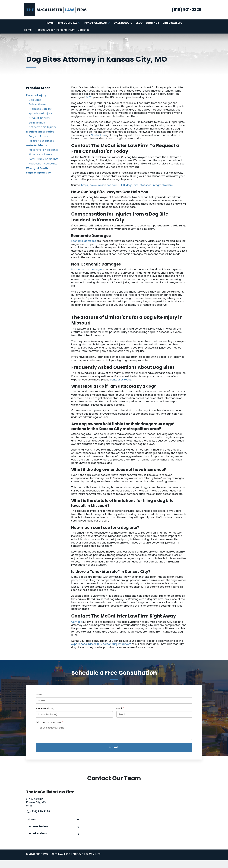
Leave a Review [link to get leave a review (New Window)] (54, 827)
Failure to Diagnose (41, 141)
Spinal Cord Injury (40, 113)
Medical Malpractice (40, 132)
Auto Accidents (37, 145)
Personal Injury (36, 95)
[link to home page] (55, 10)
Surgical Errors (38, 136)
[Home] (50, 23)
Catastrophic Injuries (43, 127)
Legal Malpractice (38, 173)
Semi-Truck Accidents (44, 159)
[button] (79, 23)
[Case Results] (123, 23)
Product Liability (39, 118)
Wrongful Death (37, 168)
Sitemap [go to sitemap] (78, 854)
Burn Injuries (37, 123)
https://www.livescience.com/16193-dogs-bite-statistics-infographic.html (127, 185)
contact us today (121, 380)
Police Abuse (37, 104)
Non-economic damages (87, 269)
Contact (76, 622)
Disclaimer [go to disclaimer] (93, 854)
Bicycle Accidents (41, 154)
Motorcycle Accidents (43, 150)
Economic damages (84, 241)
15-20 (89, 97)
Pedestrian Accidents (43, 164)
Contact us (98, 135)
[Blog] (139, 23)
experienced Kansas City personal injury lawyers (101, 644)
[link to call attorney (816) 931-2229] (187, 10)
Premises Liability (40, 109)
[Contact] (153, 23)
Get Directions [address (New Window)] (54, 834)
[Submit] (114, 748)
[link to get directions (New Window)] (54, 802)
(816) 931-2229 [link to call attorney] (38, 811)
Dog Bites (35, 100)
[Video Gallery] (172, 23)
